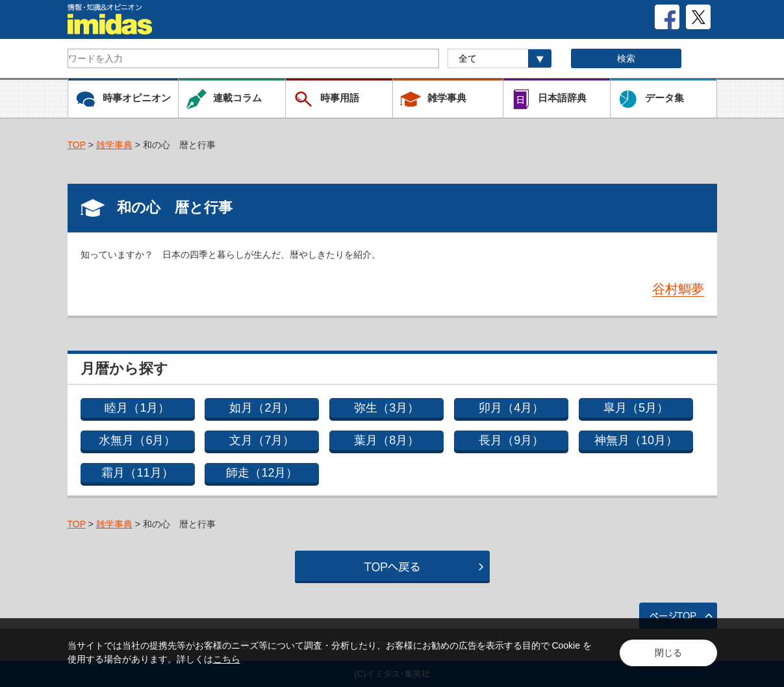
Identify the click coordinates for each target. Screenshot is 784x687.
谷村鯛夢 (678, 289)
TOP (77, 145)
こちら (227, 659)
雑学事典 (114, 145)
